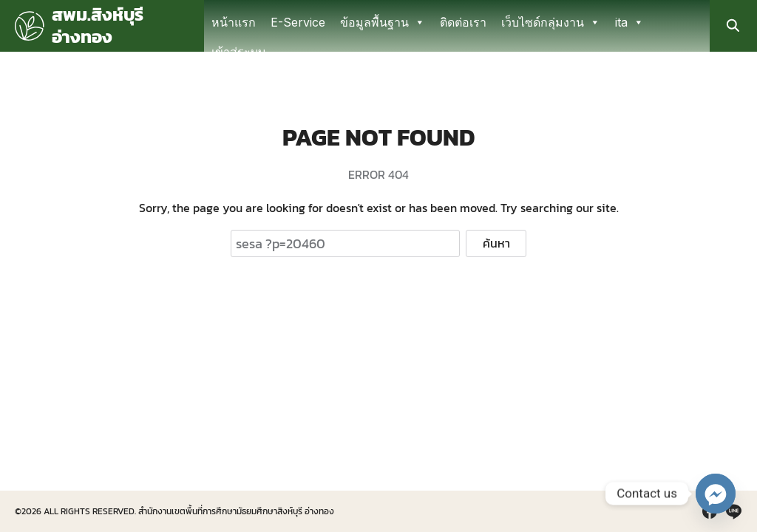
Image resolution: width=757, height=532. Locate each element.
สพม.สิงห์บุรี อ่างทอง (98, 25)
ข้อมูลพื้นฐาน (383, 22)
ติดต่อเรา (463, 22)
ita (629, 22)
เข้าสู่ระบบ (238, 52)
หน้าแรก (234, 22)
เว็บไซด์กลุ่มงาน (551, 22)
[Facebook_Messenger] (716, 494)
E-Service (298, 22)
